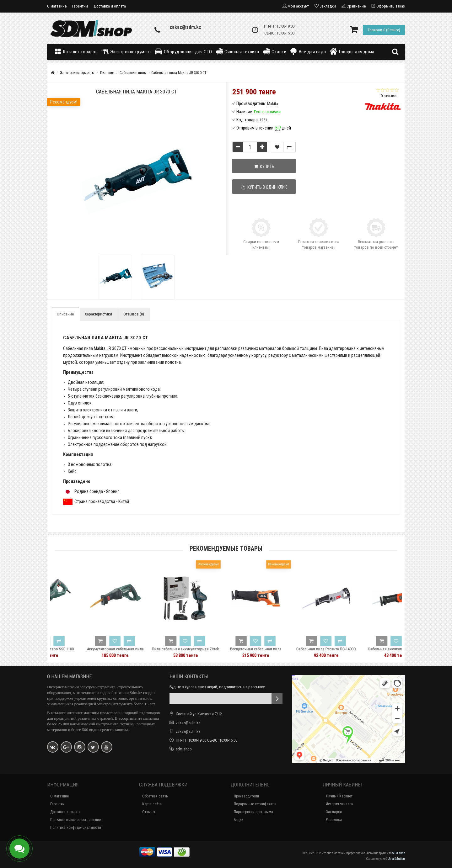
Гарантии (80, 6)
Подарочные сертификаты (255, 804)
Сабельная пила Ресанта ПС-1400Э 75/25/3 (367, 652)
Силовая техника (237, 51)
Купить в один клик (264, 187)
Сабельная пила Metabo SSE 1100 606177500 (86, 652)
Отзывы (149, 812)
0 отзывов (390, 96)
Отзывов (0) (134, 314)
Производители (246, 796)
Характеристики (98, 314)
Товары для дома (352, 51)
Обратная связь (155, 796)
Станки (274, 51)
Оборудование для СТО (183, 51)
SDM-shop (399, 853)
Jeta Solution (397, 859)
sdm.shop (184, 749)
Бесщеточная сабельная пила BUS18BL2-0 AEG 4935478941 (296, 652)
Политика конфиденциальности (76, 828)
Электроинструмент (126, 51)
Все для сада (308, 51)
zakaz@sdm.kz (185, 27)
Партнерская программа (253, 812)
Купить (264, 167)
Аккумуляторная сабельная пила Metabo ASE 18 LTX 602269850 (156, 652)
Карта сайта (152, 804)
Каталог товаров (77, 51)
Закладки (334, 812)
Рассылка (334, 820)
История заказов (339, 804)
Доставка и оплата (110, 6)
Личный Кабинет (339, 796)
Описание (65, 314)
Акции (239, 820)
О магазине (57, 6)
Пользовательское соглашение (75, 820)
